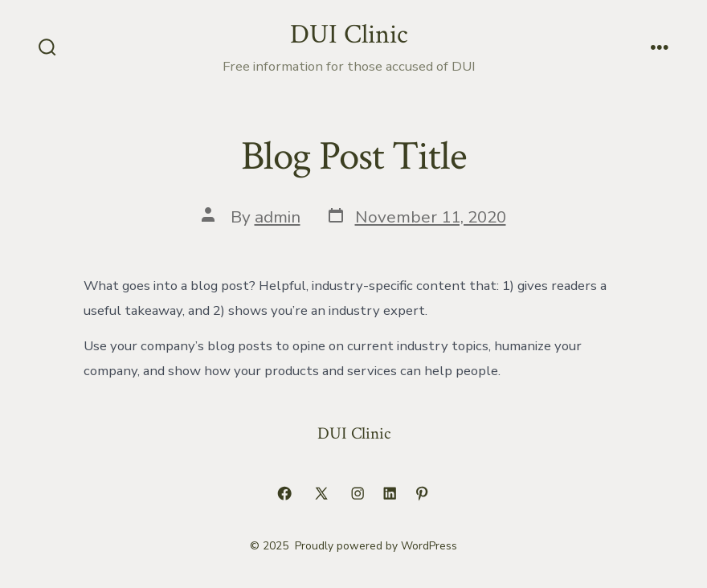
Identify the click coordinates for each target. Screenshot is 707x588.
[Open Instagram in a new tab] (358, 493)
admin (278, 217)
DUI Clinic (354, 433)
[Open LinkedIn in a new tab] (390, 493)
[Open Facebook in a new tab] (284, 493)
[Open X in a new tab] (321, 493)
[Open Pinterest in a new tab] (422, 493)
